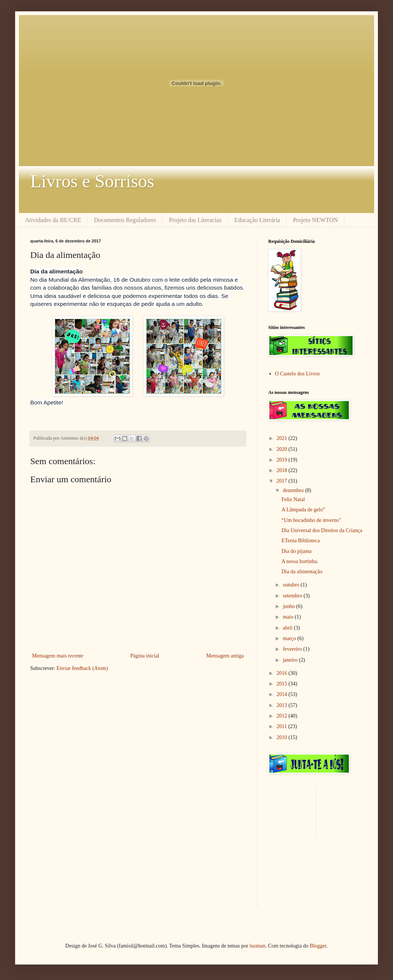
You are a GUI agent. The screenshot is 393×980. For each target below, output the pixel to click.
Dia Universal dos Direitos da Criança (322, 530)
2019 (283, 460)
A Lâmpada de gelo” (303, 510)
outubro (292, 585)
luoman (257, 946)
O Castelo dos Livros (298, 374)
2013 (283, 705)
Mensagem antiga (225, 656)
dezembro (294, 490)
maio (289, 617)
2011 (282, 726)
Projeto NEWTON (315, 220)
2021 (283, 438)
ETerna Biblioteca (301, 541)
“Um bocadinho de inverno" (311, 520)
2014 (283, 694)
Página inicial (145, 656)
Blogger (318, 946)
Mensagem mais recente (58, 656)
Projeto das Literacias (195, 220)
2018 (283, 470)
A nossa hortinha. (300, 561)
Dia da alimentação (302, 572)
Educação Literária (257, 220)
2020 (283, 449)
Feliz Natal (293, 499)
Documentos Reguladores (125, 220)
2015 (283, 684)
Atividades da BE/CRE (53, 220)
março (290, 638)
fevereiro (293, 649)
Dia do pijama (296, 551)
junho (289, 606)
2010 (283, 737)
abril (288, 628)
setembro (293, 596)
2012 (283, 716)
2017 (283, 481)
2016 (283, 673)
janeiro (291, 660)
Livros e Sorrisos (92, 181)
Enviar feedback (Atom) (82, 668)
